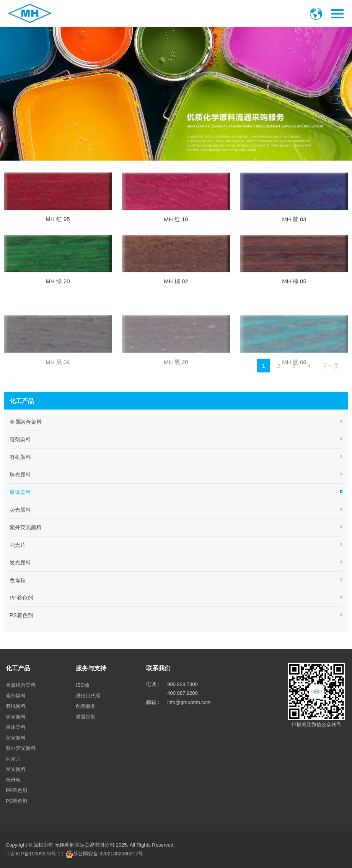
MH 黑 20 (176, 393)
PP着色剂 (21, 598)
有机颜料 (20, 457)
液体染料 (20, 492)
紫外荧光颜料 (26, 527)
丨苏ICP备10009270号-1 (33, 854)
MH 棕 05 (294, 287)
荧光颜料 (20, 510)
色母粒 (18, 580)
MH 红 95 (58, 224)
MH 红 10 (176, 225)
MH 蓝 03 (294, 225)
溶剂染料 (20, 439)
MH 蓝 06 (294, 393)
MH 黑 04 (58, 393)
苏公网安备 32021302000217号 (108, 854)
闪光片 (18, 545)
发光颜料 (20, 562)
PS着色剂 (21, 615)
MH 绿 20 (58, 287)
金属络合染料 (26, 422)
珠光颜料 (20, 475)
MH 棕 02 (176, 287)
